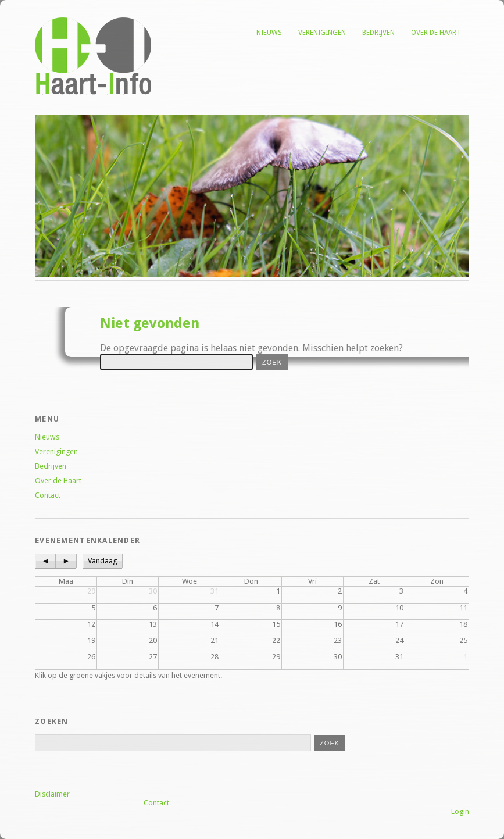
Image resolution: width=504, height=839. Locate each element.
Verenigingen (322, 33)
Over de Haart (436, 33)
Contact (48, 495)
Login (460, 811)
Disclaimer (52, 794)
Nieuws (269, 33)
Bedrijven (378, 33)
